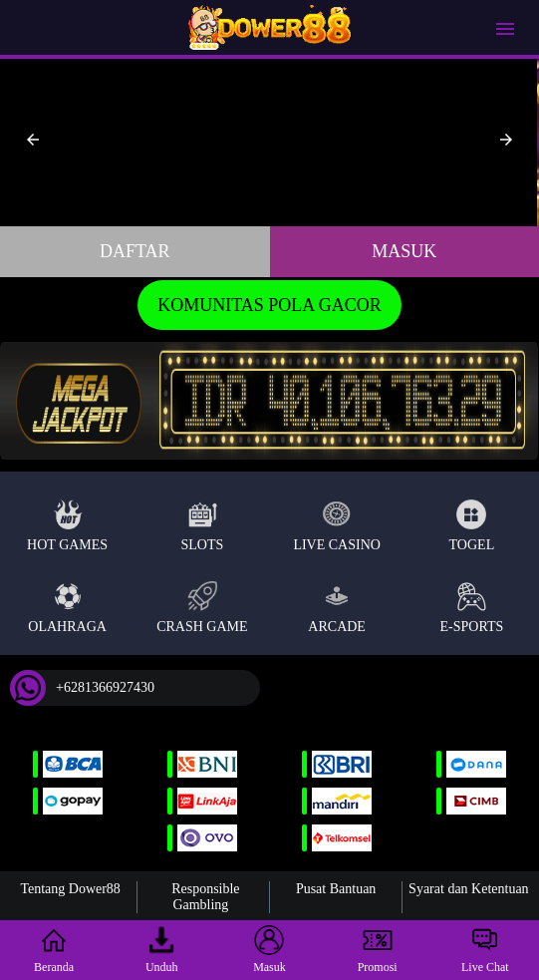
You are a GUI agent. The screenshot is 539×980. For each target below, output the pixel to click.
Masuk (404, 251)
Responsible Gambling (205, 897)
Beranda (54, 950)
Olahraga (67, 608)
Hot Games (67, 526)
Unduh (162, 950)
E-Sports (472, 608)
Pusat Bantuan (336, 889)
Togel (472, 526)
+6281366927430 (82, 688)
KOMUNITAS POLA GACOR (269, 305)
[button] (33, 140)
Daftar (135, 251)
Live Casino (337, 526)
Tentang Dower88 (70, 889)
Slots (202, 526)
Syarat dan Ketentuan (469, 889)
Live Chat (485, 950)
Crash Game (202, 608)
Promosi (378, 950)
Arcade (337, 608)
